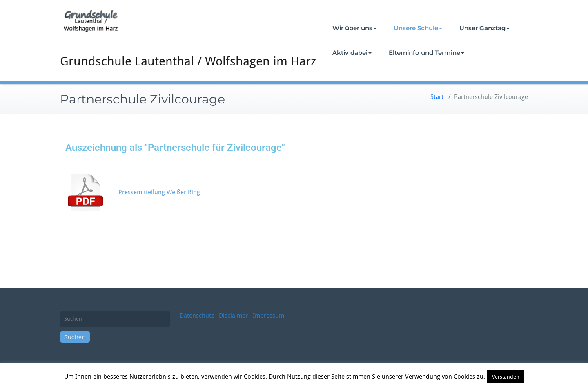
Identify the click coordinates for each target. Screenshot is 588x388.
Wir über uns (354, 28)
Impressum (268, 316)
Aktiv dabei (352, 53)
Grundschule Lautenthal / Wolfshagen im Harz (188, 61)
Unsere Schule (418, 28)
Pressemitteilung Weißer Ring (159, 192)
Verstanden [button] (506, 377)
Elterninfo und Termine (427, 53)
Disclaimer (233, 316)
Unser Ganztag (484, 28)
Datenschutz (197, 316)
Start (437, 97)
